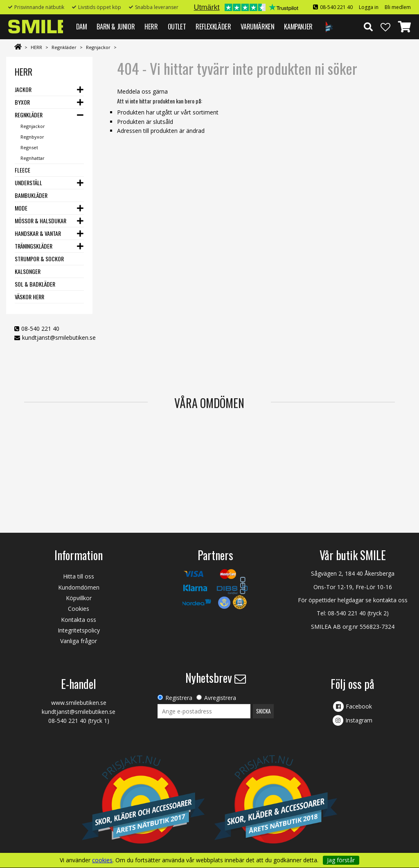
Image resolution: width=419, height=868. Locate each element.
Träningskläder (34, 246)
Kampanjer (298, 26)
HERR (151, 26)
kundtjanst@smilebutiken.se (59, 338)
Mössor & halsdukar (41, 221)
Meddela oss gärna (142, 91)
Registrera (179, 698)
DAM (82, 26)
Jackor (23, 89)
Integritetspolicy (79, 630)
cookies (102, 860)
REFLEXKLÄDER (213, 26)
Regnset (29, 147)
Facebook (359, 706)
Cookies (79, 609)
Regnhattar (33, 158)
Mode (21, 208)
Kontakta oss (79, 620)
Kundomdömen (79, 587)
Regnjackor (98, 47)
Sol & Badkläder (35, 284)
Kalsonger (28, 271)
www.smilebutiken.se (79, 703)
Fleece (23, 170)
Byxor (22, 102)
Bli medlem (398, 7)
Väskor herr (29, 297)
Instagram (359, 720)
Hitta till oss (79, 576)
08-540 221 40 (336, 7)
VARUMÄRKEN (257, 26)
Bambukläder (31, 195)
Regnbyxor (32, 137)
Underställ (28, 183)
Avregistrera (220, 698)
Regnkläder (64, 47)
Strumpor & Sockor (39, 259)
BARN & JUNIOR (116, 26)
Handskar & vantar (38, 233)
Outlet (177, 26)
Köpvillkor (79, 598)
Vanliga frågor (79, 641)
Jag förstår (341, 860)
